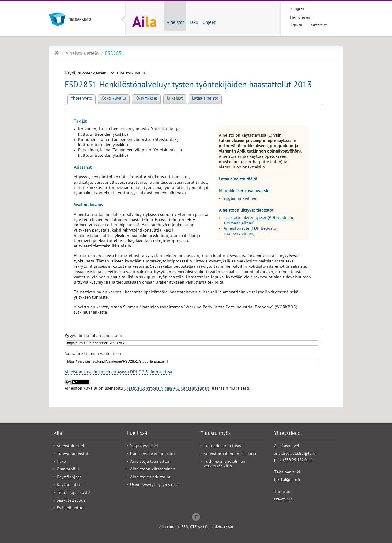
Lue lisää (137, 434)
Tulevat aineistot (73, 454)
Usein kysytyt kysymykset (154, 485)
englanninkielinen (241, 199)
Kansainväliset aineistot (153, 454)
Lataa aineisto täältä (238, 180)
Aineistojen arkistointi (151, 478)
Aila (57, 53)
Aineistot (175, 23)
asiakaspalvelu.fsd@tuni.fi (296, 454)
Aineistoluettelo (82, 54)
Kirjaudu (296, 25)
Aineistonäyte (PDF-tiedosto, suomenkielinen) (250, 232)
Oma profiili (68, 470)
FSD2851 (115, 54)
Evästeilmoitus (70, 509)
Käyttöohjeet (69, 478)
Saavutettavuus (71, 501)
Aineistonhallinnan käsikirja (230, 454)
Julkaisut (175, 99)
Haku (193, 23)
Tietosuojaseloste (73, 493)
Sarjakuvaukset (144, 446)
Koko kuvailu (114, 99)
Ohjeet (209, 23)
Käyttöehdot (68, 485)
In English (297, 9)
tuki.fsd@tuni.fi (287, 480)
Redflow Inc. (196, 516)
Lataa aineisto (205, 99)
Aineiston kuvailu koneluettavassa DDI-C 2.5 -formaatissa (118, 373)
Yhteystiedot (288, 434)
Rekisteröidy (318, 25)
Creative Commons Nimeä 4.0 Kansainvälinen (167, 389)
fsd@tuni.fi (283, 500)
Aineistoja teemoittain (151, 462)
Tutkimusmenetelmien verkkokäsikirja (224, 464)
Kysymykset (146, 99)
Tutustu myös (216, 434)
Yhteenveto (81, 99)
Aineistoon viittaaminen (153, 470)
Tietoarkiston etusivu (224, 446)
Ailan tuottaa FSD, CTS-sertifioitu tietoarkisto (196, 527)
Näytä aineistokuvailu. (105, 74)
